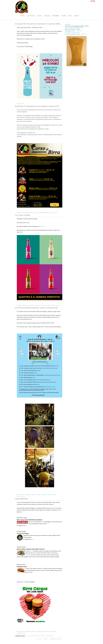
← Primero (39, 639)
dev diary (68, 32)
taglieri (83, 34)
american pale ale (47, 305)
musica (20, 495)
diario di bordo (76, 32)
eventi (47, 632)
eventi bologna (72, 34)
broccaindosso (28, 495)
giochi (51, 495)
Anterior (46, 639)
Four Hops (42, 226)
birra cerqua (72, 29)
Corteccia (28, 555)
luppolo (31, 305)
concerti (45, 495)
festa (34, 495)
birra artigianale (77, 26)
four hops (38, 305)
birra (34, 213)
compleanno (54, 632)
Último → (60, 639)
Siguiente (53, 639)
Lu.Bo (31, 551)
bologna (20, 305)
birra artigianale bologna (24, 213)
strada (39, 495)
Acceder (76, 16)
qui (26, 526)
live (56, 495)
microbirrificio (28, 632)
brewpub (41, 632)
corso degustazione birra (43, 213)
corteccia (79, 31)
